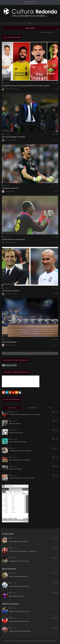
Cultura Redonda (11, 242)
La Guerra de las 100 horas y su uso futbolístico (21, 478)
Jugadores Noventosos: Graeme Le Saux (20, 611)
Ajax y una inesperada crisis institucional (20, 460)
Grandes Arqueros (9, 233)
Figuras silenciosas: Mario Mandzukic (19, 586)
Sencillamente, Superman (10, 188)
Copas (5, 336)
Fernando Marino (12, 89)
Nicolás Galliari (11, 140)
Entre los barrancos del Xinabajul (18, 442)
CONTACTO (35, 3)
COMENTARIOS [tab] (33, 408)
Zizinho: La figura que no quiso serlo (18, 576)
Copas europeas (8, 284)
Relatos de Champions (9, 342)
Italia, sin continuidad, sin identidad (14, 137)
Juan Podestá (10, 191)
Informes (6, 79)
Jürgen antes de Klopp (8, 32)
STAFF (24, 3)
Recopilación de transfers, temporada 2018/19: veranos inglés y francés (26, 86)
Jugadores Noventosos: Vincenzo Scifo (19, 621)
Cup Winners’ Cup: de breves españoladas (20, 451)
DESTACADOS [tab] (12, 408)
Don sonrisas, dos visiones (11, 291)
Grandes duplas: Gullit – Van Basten (18, 541)
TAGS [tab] (51, 408)
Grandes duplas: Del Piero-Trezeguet (19, 561)
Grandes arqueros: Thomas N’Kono (13, 239)
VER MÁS (56, 89)
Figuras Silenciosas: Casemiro (17, 596)
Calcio (6, 131)
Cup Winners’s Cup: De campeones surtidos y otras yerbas (24, 414)
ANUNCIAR (29, 3)
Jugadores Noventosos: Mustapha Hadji (20, 631)
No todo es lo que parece (16, 469)
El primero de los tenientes (16, 433)
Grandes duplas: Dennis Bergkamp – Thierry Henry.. (23, 551)
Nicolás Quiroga (11, 345)
